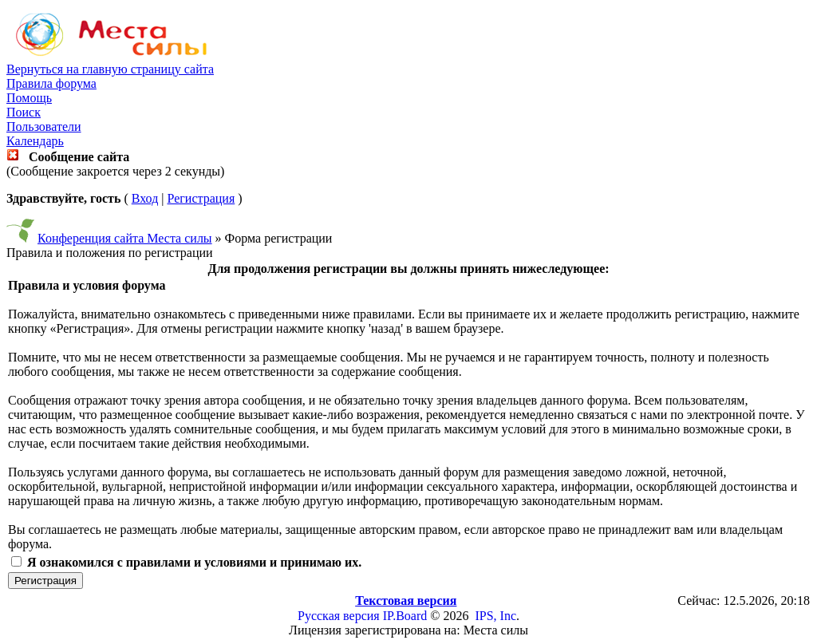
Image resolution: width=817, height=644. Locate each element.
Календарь (35, 141)
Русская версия (339, 616)
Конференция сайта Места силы (125, 238)
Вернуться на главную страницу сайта (110, 69)
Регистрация (201, 198)
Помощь (29, 98)
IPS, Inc (495, 616)
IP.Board (405, 616)
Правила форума (51, 83)
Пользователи (44, 126)
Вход (145, 198)
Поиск (24, 112)
